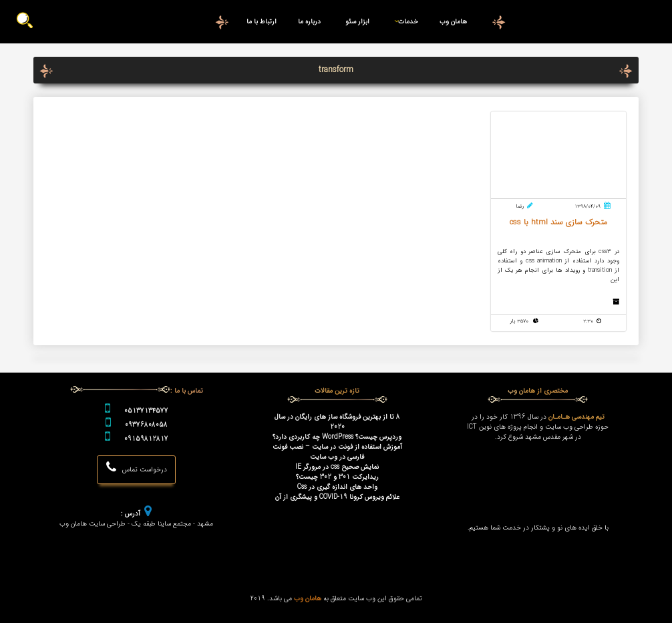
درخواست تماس (137, 468)
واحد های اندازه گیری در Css (337, 487)
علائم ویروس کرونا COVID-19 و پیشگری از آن (337, 497)
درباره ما (309, 22)
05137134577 (146, 411)
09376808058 (146, 425)
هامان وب (453, 22)
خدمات (404, 22)
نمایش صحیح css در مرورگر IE (337, 467)
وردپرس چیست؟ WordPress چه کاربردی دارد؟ (337, 437)
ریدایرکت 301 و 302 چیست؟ (337, 477)
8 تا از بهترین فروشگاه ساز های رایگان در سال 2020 (337, 422)
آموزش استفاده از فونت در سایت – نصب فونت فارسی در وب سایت (337, 452)
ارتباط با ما (262, 22)
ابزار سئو (357, 22)
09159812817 (146, 439)
